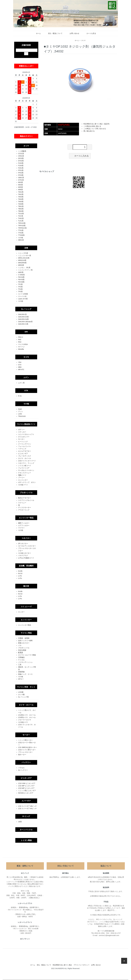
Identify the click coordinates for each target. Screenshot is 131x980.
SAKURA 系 (22, 314)
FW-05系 (21, 280)
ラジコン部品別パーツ (26, 424)
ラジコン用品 (26, 633)
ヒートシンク (23, 442)
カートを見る (90, 33)
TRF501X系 (22, 228)
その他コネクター (25, 553)
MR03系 (21, 265)
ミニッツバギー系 (25, 256)
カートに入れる (80, 156)
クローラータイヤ (25, 720)
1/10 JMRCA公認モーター (27, 747)
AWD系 (21, 272)
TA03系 (21, 197)
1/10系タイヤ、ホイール (27, 717)
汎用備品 (21, 657)
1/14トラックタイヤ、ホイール (27, 726)
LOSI (20, 414)
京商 (26, 248)
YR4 (20, 362)
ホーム (37, 33)
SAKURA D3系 (23, 317)
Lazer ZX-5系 (23, 299)
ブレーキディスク (25, 456)
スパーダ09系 (23, 294)
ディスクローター (25, 507)
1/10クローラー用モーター (27, 744)
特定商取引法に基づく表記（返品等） (97, 124)
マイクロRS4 (23, 344)
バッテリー (26, 762)
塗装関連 (21, 672)
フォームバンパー (25, 446)
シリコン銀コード (25, 466)
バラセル (21, 768)
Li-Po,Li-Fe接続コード (26, 558)
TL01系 (21, 221)
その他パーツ (23, 485)
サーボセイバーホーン (26, 470)
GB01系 (21, 178)
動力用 (26, 586)
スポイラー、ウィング (26, 463)
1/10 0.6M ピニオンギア (27, 783)
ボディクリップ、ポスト (27, 482)
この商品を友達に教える (92, 126)
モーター (21, 439)
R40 (20, 340)
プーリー (21, 478)
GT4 (20, 365)
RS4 (20, 342)
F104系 (21, 166)
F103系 (21, 163)
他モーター (22, 755)
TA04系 (21, 199)
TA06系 (21, 204)
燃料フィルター (24, 523)
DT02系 (21, 161)
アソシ (21, 411)
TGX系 (21, 216)
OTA (26, 391)
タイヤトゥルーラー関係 (27, 655)
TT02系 (21, 233)
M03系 (21, 182)
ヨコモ (26, 357)
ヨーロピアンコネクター (27, 546)
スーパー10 (22, 296)
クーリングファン (25, 444)
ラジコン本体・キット (26, 687)
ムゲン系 (21, 383)
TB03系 (21, 211)
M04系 (21, 185)
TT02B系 (21, 235)
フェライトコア (24, 468)
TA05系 (21, 202)
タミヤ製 (21, 695)
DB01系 (21, 240)
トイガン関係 (26, 840)
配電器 (21, 653)
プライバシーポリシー (82, 965)
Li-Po (20, 578)
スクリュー (22, 503)
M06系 (21, 190)
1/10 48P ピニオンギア (26, 786)
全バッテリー (23, 770)
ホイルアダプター (25, 451)
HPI (26, 332)
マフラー (21, 528)
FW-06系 (21, 282)
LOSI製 (21, 692)
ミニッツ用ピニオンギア (27, 791)
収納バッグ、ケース (25, 674)
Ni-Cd (20, 573)
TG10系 (21, 214)
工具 (20, 665)
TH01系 (21, 218)
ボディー (21, 430)
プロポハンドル (26, 493)
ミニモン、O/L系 (24, 268)
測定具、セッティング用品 (27, 668)
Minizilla (21, 349)
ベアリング (22, 449)
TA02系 (21, 194)
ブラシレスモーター (25, 752)
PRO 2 (21, 337)
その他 (21, 238)
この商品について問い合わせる (95, 129)
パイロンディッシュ (25, 662)
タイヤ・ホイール (25, 458)
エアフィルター (24, 525)
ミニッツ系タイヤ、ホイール (27, 711)
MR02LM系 (22, 260)
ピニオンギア (23, 454)
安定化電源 (22, 650)
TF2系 (20, 284)
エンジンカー (23, 480)
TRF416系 (22, 226)
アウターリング (24, 510)
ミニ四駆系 (22, 151)
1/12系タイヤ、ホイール (27, 715)
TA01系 (21, 192)
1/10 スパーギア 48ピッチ (27, 806)
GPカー (21, 679)
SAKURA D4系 (23, 319)
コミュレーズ (26, 606)
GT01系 (21, 180)
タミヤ (83, 40)
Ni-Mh (20, 571)
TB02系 (21, 209)
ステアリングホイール (26, 500)
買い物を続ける (89, 131)
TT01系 (21, 230)
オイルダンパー (24, 437)
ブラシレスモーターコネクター (27, 550)
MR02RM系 (22, 263)
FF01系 (21, 170)
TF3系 (20, 287)
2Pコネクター (23, 544)
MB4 (20, 367)
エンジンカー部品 (26, 518)
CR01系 (21, 156)
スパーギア (26, 801)
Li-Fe (20, 576)
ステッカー (22, 432)
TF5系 (20, 292)
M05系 (21, 187)
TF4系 (20, 289)
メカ (20, 645)
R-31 (20, 396)
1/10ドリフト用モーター (27, 750)
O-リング (26, 816)
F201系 (21, 168)
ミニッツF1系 (23, 253)
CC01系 (21, 154)
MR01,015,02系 (24, 258)
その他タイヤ (23, 722)
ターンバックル (26, 830)
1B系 (20, 822)
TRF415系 (22, 223)
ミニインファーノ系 (25, 270)
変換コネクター (24, 643)
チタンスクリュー (25, 473)
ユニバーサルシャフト (26, 434)
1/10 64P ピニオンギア (26, 788)
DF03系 (21, 158)
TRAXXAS (22, 416)
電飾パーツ (22, 475)
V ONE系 (21, 275)
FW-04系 (21, 277)
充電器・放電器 (24, 638)
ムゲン (26, 377)
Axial (20, 409)
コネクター (26, 538)
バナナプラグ (23, 556)
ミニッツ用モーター (25, 740)
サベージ (21, 347)
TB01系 (21, 206)
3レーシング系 (23, 697)
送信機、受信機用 (26, 566)
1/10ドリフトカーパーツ (27, 461)
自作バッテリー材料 (25, 641)
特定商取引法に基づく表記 (62, 965)
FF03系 (21, 175)
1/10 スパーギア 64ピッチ (27, 809)
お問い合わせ (73, 33)
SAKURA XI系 (23, 324)
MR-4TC (21, 370)
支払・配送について (54, 33)
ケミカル (21, 660)
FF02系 (21, 173)
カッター (21, 612)
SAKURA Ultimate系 (25, 322)
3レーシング (26, 309)
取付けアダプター (25, 498)
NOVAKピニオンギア (26, 793)
